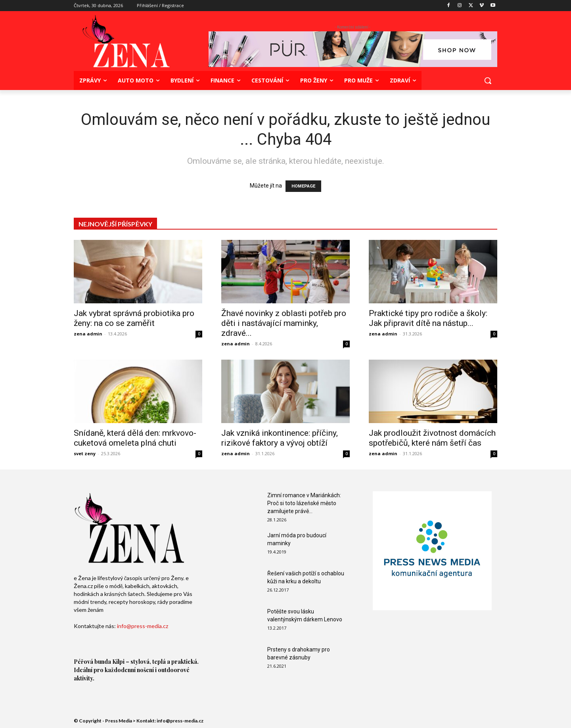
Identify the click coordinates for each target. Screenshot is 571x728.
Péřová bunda (92, 662)
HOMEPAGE (303, 186)
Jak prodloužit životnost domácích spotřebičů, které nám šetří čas (432, 438)
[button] (488, 80)
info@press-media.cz (143, 626)
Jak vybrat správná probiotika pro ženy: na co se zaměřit (134, 318)
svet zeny (85, 453)
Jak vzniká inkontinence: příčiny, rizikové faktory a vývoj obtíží (280, 438)
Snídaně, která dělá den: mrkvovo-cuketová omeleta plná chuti (135, 438)
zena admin (88, 334)
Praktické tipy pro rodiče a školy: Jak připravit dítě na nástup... (428, 318)
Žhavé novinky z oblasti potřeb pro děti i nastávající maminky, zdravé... (284, 323)
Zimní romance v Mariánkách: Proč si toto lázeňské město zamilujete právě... (304, 503)
